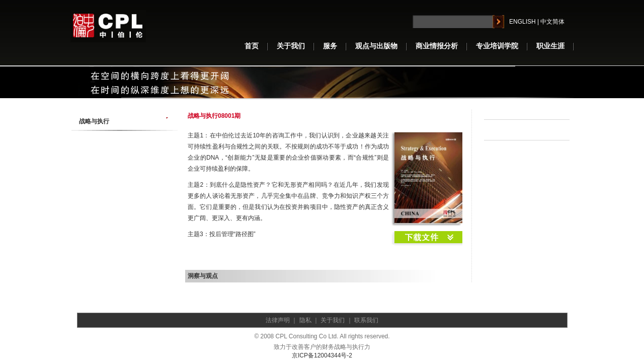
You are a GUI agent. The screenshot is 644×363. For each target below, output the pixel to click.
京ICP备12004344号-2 (322, 355)
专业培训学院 (497, 46)
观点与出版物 (376, 46)
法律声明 (278, 320)
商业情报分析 (437, 46)
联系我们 (366, 320)
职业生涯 (550, 46)
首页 (252, 46)
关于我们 (291, 46)
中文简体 (552, 22)
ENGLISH (522, 22)
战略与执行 (94, 121)
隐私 (305, 320)
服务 (330, 46)
